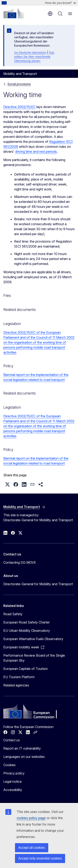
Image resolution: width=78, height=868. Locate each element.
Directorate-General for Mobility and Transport (38, 584)
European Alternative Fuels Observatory (33, 639)
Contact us (12, 740)
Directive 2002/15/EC (19, 107)
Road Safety (13, 614)
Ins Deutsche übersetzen (30, 53)
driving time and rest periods (36, 152)
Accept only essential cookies (40, 858)
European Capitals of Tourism (25, 669)
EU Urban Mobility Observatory (27, 631)
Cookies (9, 765)
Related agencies (16, 685)
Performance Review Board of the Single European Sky (34, 658)
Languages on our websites (24, 757)
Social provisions (19, 84)
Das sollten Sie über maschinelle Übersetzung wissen (34, 57)
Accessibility (13, 790)
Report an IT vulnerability (22, 748)
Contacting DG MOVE (20, 562)
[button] (7, 484)
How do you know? (61, 3)
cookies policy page (31, 818)
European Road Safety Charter (27, 622)
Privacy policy (14, 773)
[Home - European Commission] (14, 13)
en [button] (50, 14)
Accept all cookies (32, 848)
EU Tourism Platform (19, 677)
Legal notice (12, 781)
